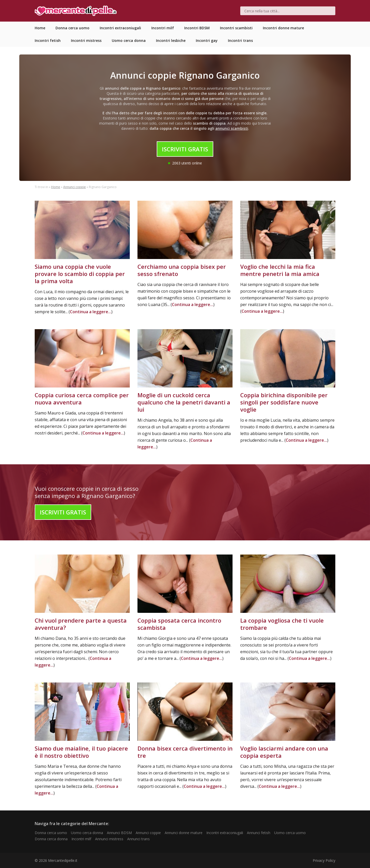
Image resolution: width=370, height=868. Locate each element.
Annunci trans (138, 839)
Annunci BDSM (119, 833)
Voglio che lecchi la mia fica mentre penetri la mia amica (280, 270)
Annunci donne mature (184, 833)
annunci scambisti (232, 128)
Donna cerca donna (51, 839)
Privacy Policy (324, 860)
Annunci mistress (109, 839)
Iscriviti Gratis (185, 149)
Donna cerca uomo (51, 833)
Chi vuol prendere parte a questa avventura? (81, 624)
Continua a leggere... (91, 312)
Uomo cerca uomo (290, 833)
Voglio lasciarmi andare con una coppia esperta (284, 752)
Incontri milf (81, 839)
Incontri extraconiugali (225, 833)
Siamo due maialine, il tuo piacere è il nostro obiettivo (81, 752)
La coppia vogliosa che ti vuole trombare (282, 624)
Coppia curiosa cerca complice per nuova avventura (82, 399)
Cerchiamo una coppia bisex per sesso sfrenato (182, 270)
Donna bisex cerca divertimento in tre (185, 752)
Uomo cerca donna (87, 833)
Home (56, 187)
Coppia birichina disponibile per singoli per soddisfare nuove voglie (284, 402)
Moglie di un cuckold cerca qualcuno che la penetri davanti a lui (184, 402)
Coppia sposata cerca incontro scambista (179, 624)
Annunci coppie (75, 187)
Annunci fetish (259, 833)
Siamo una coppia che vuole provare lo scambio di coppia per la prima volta (80, 274)
